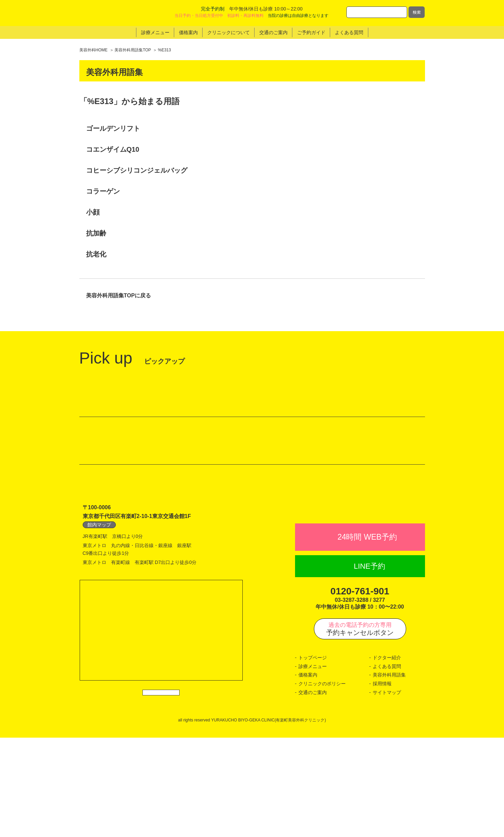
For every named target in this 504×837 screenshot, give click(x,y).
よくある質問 (387, 766)
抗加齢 (96, 233)
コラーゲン (103, 191)
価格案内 (308, 774)
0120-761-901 (360, 691)
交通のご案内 (313, 791)
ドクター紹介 (387, 757)
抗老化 (96, 254)
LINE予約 (369, 666)
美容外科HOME (94, 50)
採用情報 (382, 783)
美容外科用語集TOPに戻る (119, 296)
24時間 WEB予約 (367, 636)
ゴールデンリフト (113, 128)
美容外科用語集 (389, 774)
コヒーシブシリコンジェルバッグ (137, 170)
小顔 (93, 212)
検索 (417, 12)
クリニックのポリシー (322, 783)
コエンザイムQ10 (113, 149)
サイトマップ (387, 791)
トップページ (313, 757)
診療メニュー (313, 766)
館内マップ (99, 609)
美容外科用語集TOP (133, 50)
